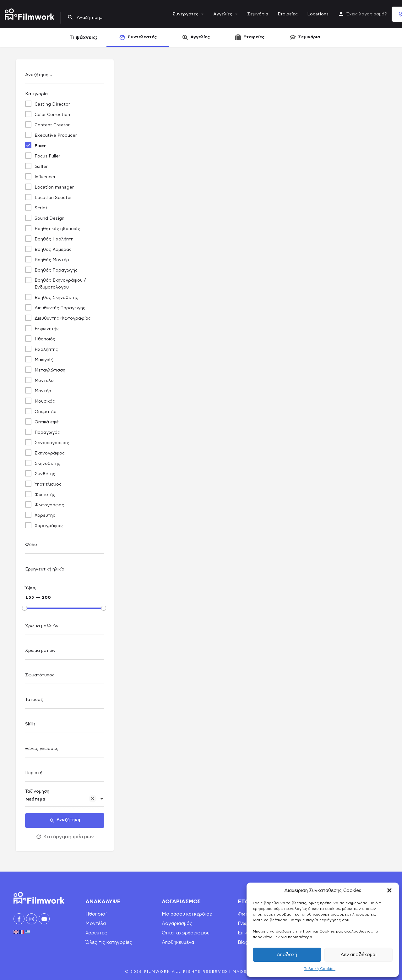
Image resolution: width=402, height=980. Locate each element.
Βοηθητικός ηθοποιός (57, 229)
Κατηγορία (36, 94)
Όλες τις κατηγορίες (109, 942)
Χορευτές (96, 933)
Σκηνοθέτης (47, 464)
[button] (389, 890)
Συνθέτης (45, 474)
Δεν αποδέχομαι (359, 955)
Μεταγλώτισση (50, 370)
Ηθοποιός (45, 339)
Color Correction (52, 115)
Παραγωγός (47, 432)
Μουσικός (45, 401)
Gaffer (41, 167)
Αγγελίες (223, 14)
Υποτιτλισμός (48, 484)
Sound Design (49, 218)
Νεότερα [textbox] (61, 800)
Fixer (40, 146)
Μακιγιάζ (44, 360)
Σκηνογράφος (50, 453)
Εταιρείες (288, 14)
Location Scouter (53, 198)
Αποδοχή (287, 955)
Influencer (45, 177)
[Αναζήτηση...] (65, 77)
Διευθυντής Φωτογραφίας (63, 318)
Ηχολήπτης (46, 350)
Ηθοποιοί (96, 914)
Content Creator (52, 125)
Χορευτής (45, 515)
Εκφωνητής (47, 329)
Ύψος (31, 588)
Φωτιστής (45, 495)
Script (41, 208)
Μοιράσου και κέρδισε (187, 914)
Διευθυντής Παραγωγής (60, 308)
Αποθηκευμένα (178, 942)
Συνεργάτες (185, 14)
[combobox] (65, 546)
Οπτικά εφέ (47, 422)
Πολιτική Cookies (320, 969)
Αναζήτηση (65, 821)
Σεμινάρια (258, 14)
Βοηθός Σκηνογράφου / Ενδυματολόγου (60, 284)
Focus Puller (47, 156)
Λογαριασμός (177, 924)
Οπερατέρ (46, 412)
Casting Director (52, 104)
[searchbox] (64, 545)
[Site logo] (30, 13)
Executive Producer (56, 135)
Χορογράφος (49, 526)
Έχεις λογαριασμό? (367, 14)
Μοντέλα (96, 924)
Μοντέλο (44, 381)
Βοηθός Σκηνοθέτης (56, 298)
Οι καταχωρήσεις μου (186, 933)
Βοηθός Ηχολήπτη (54, 239)
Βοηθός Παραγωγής (56, 270)
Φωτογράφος (49, 505)
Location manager (54, 187)
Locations (318, 14)
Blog (243, 942)
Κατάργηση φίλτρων (65, 837)
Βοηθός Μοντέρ (52, 260)
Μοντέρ (43, 391)
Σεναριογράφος (52, 443)
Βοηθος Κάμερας (53, 250)
